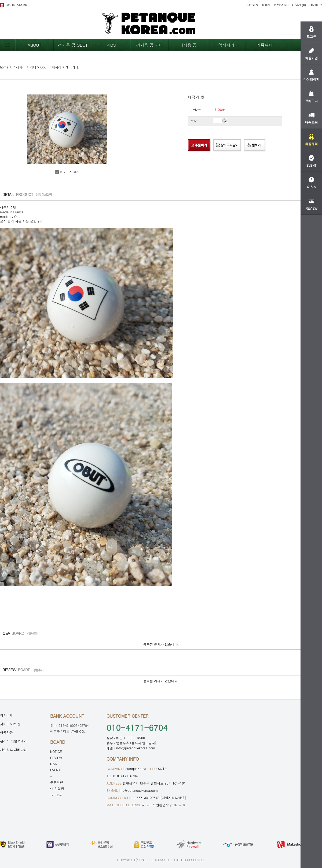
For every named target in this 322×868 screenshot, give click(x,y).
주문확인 (57, 782)
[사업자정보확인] (173, 798)
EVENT (55, 770)
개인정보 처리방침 (13, 750)
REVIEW (56, 758)
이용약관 (6, 732)
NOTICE (56, 751)
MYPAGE (281, 5)
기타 (33, 67)
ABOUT (34, 45)
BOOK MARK (17, 5)
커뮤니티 (265, 45)
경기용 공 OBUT (73, 45)
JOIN (266, 5)
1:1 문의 (56, 795)
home (4, 67)
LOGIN (252, 5)
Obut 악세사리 (51, 67)
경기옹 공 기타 (149, 45)
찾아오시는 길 (10, 724)
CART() (299, 5)
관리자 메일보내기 (13, 741)
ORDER (316, 5)
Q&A (54, 764)
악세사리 (226, 45)
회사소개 (6, 715)
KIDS (111, 45)
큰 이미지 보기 (67, 172)
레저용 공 (188, 45)
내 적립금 (57, 788)
